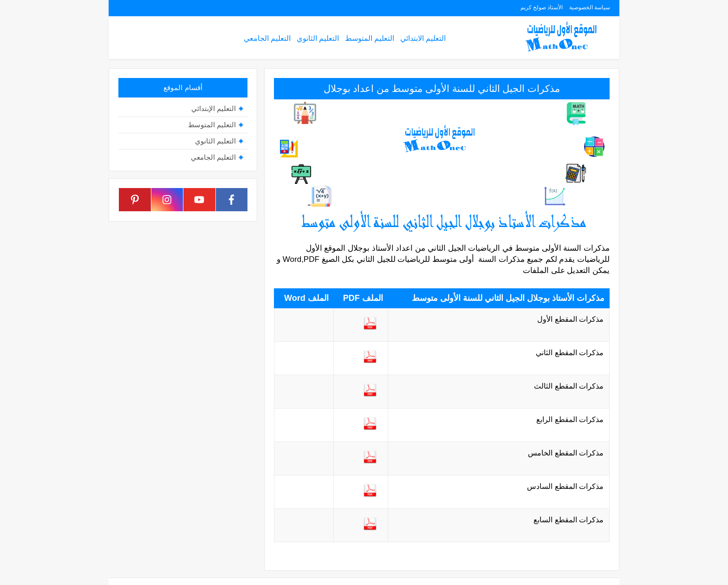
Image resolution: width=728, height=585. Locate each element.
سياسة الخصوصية (590, 7)
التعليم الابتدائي (423, 38)
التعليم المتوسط (370, 38)
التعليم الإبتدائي (214, 108)
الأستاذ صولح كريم (542, 7)
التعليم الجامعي (267, 38)
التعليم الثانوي (318, 38)
